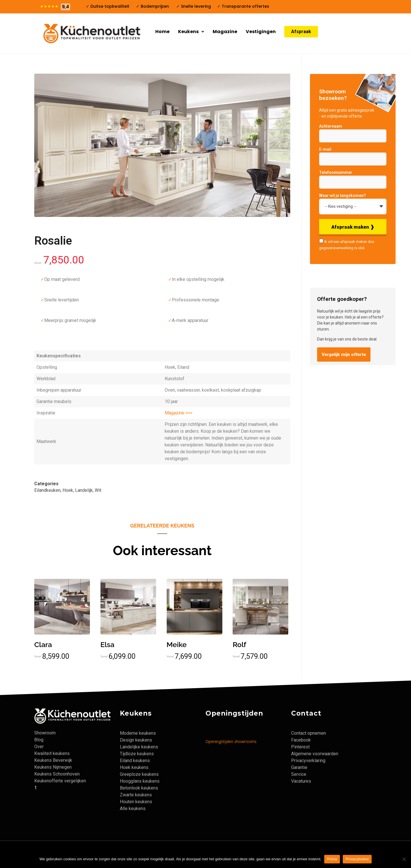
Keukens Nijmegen (53, 767)
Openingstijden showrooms (231, 741)
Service (299, 774)
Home (162, 32)
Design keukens (136, 740)
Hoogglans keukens (140, 781)
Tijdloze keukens (137, 754)
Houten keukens (136, 802)
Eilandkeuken (47, 490)
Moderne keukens (138, 733)
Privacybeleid (357, 859)
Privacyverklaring (308, 761)
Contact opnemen (309, 733)
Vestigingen (261, 32)
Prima (332, 859)
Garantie (299, 767)
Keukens (191, 32)
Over (39, 747)
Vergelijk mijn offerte (344, 355)
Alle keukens (133, 808)
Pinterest (300, 747)
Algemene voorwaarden (315, 754)
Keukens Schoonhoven (57, 774)
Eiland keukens (135, 761)
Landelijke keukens (139, 747)
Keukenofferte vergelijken (60, 781)
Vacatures (301, 781)
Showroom (45, 733)
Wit (98, 490)
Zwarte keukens (136, 795)
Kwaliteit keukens (52, 753)
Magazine (225, 32)
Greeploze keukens (139, 774)
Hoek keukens (134, 767)
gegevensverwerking (336, 248)
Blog (39, 740)
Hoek (68, 490)
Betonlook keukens (139, 788)
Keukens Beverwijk (53, 760)
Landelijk (84, 490)
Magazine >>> (179, 413)
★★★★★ (49, 6)
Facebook (301, 740)
